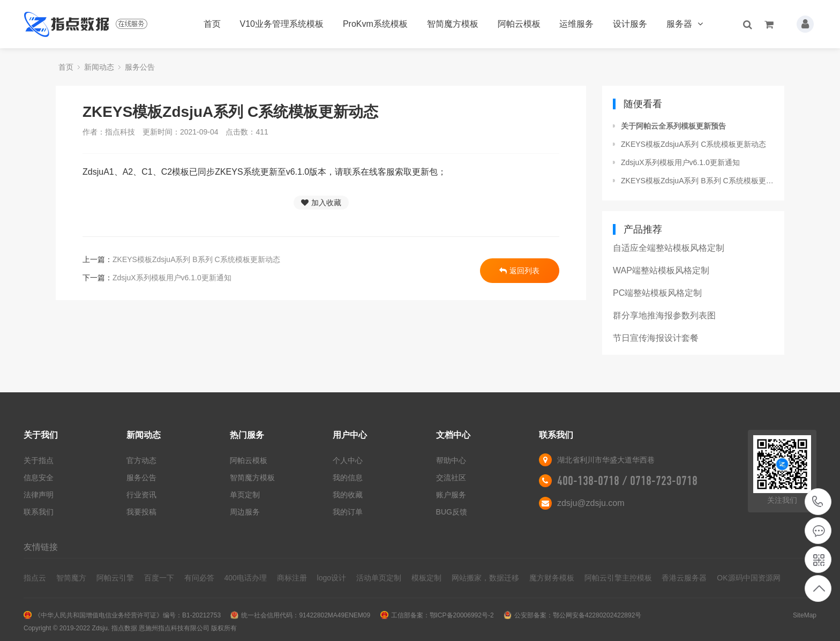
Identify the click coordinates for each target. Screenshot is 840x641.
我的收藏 (348, 495)
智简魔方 (71, 578)
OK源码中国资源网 (748, 578)
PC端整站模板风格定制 (657, 293)
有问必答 (199, 578)
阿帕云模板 (519, 24)
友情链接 (41, 547)
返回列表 (519, 271)
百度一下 (159, 578)
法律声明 (39, 495)
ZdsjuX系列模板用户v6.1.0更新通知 (172, 278)
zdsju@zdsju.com (591, 503)
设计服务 (630, 24)
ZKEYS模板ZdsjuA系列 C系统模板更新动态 (693, 144)
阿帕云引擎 (115, 578)
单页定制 (245, 495)
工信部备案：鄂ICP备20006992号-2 (442, 615)
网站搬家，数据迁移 (485, 578)
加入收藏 (321, 203)
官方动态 (141, 460)
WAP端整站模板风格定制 (661, 270)
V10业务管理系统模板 (282, 24)
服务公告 (140, 67)
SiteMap (805, 615)
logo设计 (332, 578)
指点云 (35, 578)
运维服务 (576, 24)
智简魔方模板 (453, 24)
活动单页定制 (379, 578)
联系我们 (39, 512)
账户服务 (451, 495)
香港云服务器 (684, 578)
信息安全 (39, 478)
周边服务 (245, 512)
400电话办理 (245, 578)
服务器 (684, 24)
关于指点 (39, 460)
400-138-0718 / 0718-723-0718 (627, 481)
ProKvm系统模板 (375, 24)
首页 (212, 24)
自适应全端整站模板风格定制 (669, 248)
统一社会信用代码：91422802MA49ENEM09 (306, 615)
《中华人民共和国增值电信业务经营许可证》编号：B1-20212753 (127, 615)
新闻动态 (99, 67)
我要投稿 (141, 512)
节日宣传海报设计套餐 (656, 338)
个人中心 (348, 460)
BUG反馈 (452, 512)
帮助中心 (451, 460)
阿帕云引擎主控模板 (618, 578)
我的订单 (348, 512)
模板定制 (426, 578)
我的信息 (348, 478)
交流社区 (451, 478)
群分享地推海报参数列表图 (664, 315)
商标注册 (292, 578)
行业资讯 (141, 495)
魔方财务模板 (552, 578)
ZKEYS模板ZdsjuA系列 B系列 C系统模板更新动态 (196, 259)
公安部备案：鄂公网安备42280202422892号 (578, 615)
